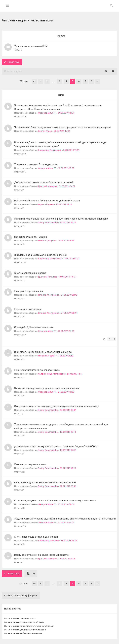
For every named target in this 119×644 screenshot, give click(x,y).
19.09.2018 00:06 (67, 559)
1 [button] (47, 81)
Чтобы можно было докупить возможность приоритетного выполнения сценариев (62, 127)
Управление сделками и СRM (31, 46)
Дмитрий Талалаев (48, 277)
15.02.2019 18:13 (68, 432)
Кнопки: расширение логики (30, 464)
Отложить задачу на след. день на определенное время (47, 388)
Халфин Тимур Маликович (51, 374)
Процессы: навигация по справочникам (37, 370)
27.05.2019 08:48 (69, 295)
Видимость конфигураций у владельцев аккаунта (43, 352)
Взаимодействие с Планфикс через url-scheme (41, 555)
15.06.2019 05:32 (71, 259)
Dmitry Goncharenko (48, 222)
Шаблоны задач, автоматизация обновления (40, 255)
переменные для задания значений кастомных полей (45, 482)
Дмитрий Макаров (48, 186)
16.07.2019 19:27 (64, 204)
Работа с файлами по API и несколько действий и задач (47, 201)
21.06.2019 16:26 (68, 222)
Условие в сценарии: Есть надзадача (36, 164)
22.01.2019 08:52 (68, 486)
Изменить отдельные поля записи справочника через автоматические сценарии (61, 219)
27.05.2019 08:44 (69, 313)
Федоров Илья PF (47, 113)
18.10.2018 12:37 (69, 541)
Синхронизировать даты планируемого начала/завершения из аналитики (57, 406)
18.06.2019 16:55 (66, 241)
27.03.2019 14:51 (75, 374)
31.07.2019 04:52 (67, 186)
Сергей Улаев (45, 131)
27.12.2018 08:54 (66, 504)
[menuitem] (111, 6)
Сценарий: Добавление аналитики (34, 327)
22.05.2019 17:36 (66, 331)
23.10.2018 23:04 (66, 522)
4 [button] (66, 81)
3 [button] (60, 81)
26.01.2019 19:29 (68, 468)
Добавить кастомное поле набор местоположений (44, 182)
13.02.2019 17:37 (68, 450)
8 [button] (92, 81)
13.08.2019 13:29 (66, 168)
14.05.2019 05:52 (65, 356)
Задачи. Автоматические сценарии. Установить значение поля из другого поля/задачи (65, 519)
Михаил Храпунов (47, 241)
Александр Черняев (48, 541)
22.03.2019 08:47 (68, 410)
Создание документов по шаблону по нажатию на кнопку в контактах (55, 501)
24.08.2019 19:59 (71, 150)
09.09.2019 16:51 (66, 113)
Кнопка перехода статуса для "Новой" (36, 537)
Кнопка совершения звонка (30, 273)
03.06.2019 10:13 (67, 277)
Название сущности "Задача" (31, 237)
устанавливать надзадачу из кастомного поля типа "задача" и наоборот (56, 446)
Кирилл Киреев (46, 204)
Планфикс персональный (29, 291)
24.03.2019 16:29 (66, 392)
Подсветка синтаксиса (28, 309)
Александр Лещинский (50, 150)
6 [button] (79, 81)
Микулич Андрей (47, 356)
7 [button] (85, 81)
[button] (34, 81)
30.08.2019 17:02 (62, 131)
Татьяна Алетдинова (49, 295)
